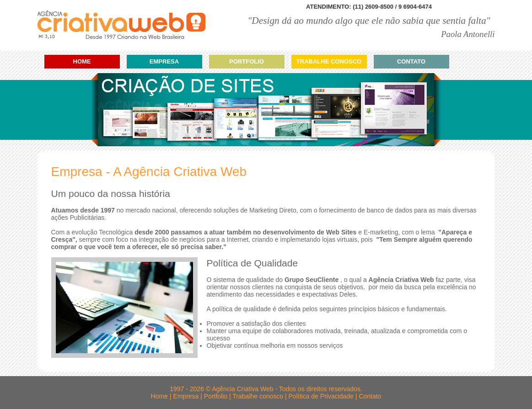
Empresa (164, 61)
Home (82, 61)
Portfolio (247, 61)
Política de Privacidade (321, 396)
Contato (411, 61)
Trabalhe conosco (329, 61)
